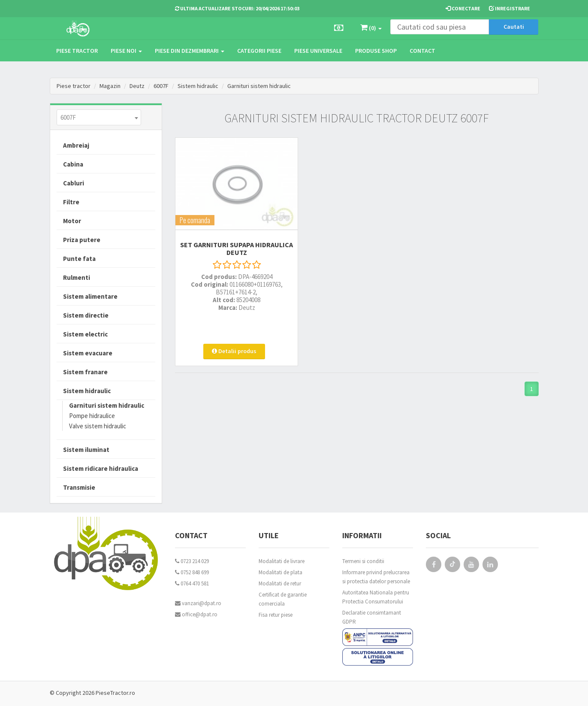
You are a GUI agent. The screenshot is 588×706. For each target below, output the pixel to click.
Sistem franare (85, 372)
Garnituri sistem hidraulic (259, 86)
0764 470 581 (192, 583)
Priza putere (82, 240)
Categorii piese (259, 51)
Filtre (71, 202)
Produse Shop (376, 51)
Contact (422, 51)
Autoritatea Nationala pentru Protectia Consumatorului (376, 597)
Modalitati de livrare (282, 561)
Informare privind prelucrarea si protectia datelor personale (376, 577)
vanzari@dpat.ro (198, 603)
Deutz (137, 86)
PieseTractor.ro (115, 693)
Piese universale (318, 51)
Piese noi (126, 51)
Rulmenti (77, 277)
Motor (72, 221)
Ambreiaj (76, 145)
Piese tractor (77, 51)
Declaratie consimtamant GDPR (372, 617)
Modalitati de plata (280, 572)
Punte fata (79, 259)
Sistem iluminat (86, 450)
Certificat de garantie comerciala (283, 599)
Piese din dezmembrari (190, 51)
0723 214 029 (192, 561)
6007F (161, 86)
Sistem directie (86, 315)
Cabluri (74, 183)
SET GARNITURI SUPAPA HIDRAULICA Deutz (231, 240)
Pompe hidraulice (92, 416)
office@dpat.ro (196, 614)
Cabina (73, 164)
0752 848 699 (192, 572)
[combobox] (99, 117)
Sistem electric (85, 334)
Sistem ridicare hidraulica (101, 468)
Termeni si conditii (363, 561)
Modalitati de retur (280, 583)
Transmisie (79, 487)
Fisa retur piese (276, 615)
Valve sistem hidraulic (98, 426)
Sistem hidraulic (198, 86)
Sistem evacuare (88, 353)
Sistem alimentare (90, 296)
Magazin (110, 86)
